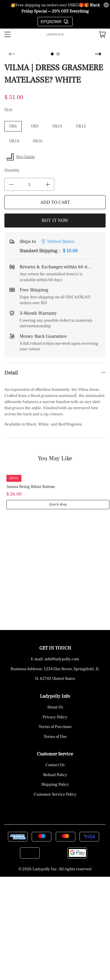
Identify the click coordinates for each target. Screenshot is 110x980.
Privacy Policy (55, 717)
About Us (55, 707)
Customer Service (55, 754)
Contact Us (55, 765)
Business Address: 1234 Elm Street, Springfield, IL (55, 669)
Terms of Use (55, 737)
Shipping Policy (55, 785)
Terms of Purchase (55, 727)
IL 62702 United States (55, 679)
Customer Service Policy (55, 794)
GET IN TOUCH (55, 648)
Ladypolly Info (55, 696)
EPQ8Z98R (55, 22)
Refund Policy (55, 775)
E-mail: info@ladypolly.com (55, 659)
